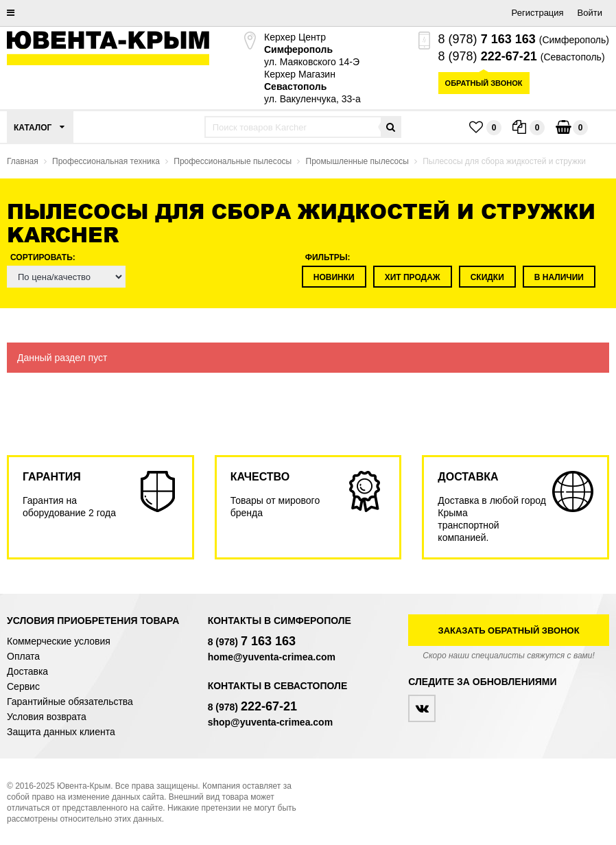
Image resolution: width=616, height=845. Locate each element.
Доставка (27, 671)
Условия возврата (47, 717)
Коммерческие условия (59, 641)
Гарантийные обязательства (70, 702)
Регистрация (538, 13)
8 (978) (487, 39)
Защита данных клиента (61, 732)
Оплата (23, 656)
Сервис (23, 686)
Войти (590, 13)
